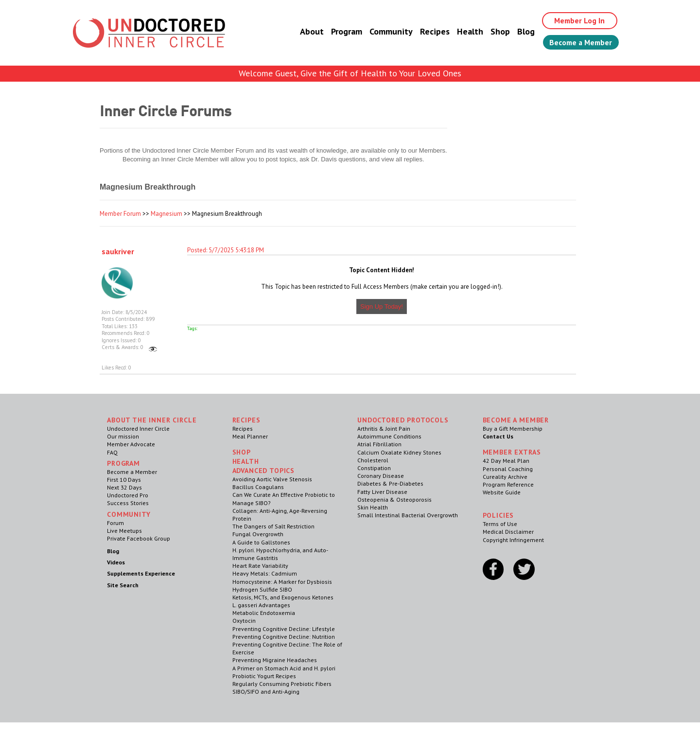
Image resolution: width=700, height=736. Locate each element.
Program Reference (508, 484)
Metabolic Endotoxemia (264, 613)
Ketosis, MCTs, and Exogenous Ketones (283, 597)
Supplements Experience (141, 573)
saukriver (118, 251)
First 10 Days (124, 480)
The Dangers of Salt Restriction (273, 526)
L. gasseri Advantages (261, 605)
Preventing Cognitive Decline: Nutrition (284, 637)
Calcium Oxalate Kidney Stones (399, 452)
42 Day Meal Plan (506, 461)
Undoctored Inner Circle (138, 429)
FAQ (112, 452)
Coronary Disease (381, 476)
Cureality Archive (505, 477)
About (307, 31)
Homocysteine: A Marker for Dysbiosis (282, 582)
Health (466, 31)
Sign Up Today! (382, 307)
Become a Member (579, 42)
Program (342, 31)
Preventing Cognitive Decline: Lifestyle (284, 629)
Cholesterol (373, 460)
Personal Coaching (508, 469)
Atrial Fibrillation (379, 444)
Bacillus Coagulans (258, 487)
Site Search (123, 585)
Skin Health (373, 507)
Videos (116, 562)
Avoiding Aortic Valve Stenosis (272, 479)
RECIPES (246, 420)
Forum (115, 523)
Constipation (374, 468)
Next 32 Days (124, 487)
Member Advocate (131, 444)
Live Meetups (124, 531)
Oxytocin (244, 621)
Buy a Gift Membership (513, 429)
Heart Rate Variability (260, 566)
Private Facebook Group (139, 538)
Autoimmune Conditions (389, 436)
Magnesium (166, 214)
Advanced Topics (264, 471)
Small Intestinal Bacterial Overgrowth (408, 515)
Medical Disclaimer (508, 532)
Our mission (123, 436)
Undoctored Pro (128, 495)
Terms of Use (500, 524)
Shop (496, 31)
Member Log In (577, 20)
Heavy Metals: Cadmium (265, 573)
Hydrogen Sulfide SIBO (262, 589)
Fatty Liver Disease (382, 492)
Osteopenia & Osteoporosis (394, 499)
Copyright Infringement (513, 540)
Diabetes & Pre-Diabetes (390, 483)
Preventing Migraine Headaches (275, 660)
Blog (522, 31)
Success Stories (128, 503)
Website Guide (502, 492)
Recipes (430, 31)
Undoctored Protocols (403, 420)
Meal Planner (250, 436)
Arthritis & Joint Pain (384, 429)
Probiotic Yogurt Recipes (264, 676)
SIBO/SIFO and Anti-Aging (266, 692)
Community (387, 31)
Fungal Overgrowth (258, 534)
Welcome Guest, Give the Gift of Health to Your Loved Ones (350, 73)
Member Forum (120, 214)
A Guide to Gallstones (261, 542)
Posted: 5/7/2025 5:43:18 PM (226, 250)
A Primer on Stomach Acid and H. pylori (284, 668)
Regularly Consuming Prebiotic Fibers (282, 684)
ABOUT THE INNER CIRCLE (152, 420)
